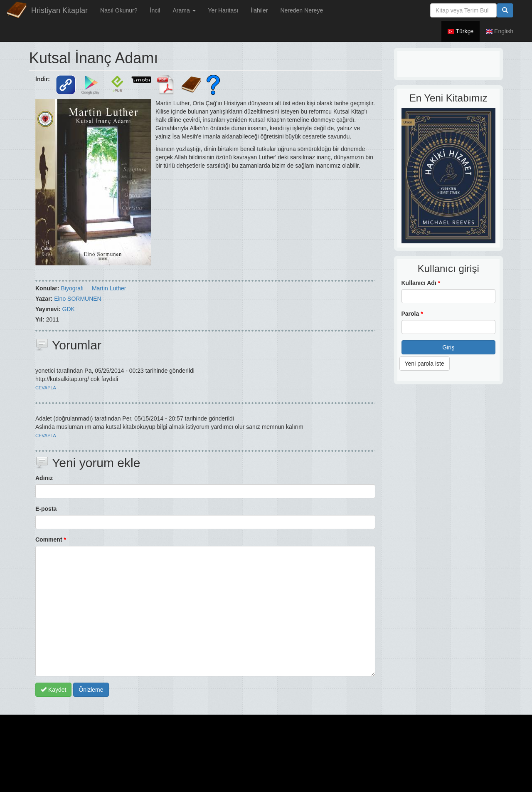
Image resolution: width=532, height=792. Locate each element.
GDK (69, 309)
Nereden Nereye (302, 10)
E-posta (46, 509)
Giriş (448, 347)
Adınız (44, 478)
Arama (184, 10)
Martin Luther (109, 288)
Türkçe (461, 31)
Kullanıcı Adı (421, 283)
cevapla (46, 388)
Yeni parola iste (425, 364)
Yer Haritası (223, 10)
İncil (155, 10)
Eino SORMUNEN (78, 299)
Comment (51, 540)
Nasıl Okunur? (119, 10)
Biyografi (72, 288)
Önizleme (91, 690)
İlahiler (259, 10)
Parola (412, 314)
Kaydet (53, 690)
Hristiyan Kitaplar (59, 10)
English (500, 31)
